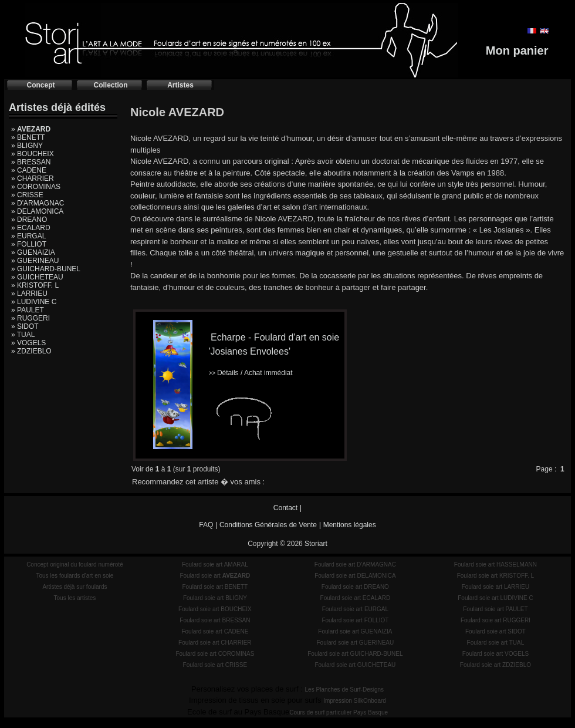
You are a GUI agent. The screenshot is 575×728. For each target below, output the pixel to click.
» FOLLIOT (29, 244)
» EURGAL (28, 236)
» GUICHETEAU (37, 277)
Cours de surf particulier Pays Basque (339, 712)
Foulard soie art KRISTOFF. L (496, 576)
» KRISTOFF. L (35, 285)
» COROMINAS (36, 187)
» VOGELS (28, 343)
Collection (110, 85)
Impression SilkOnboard (355, 701)
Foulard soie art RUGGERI (495, 620)
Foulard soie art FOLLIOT (355, 620)
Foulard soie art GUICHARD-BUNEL (355, 654)
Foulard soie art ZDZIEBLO (495, 665)
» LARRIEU (29, 294)
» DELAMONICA (37, 211)
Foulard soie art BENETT (215, 587)
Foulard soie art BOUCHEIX (215, 609)
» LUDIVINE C (34, 302)
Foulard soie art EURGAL (355, 609)
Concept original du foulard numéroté (75, 564)
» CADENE (29, 170)
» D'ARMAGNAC (38, 203)
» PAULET (28, 310)
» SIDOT (25, 326)
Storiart (316, 544)
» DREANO (29, 220)
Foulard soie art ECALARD (356, 598)
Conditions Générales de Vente (268, 525)
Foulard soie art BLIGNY (215, 598)
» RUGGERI (31, 318)
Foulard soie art (215, 576)
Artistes (180, 85)
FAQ (206, 525)
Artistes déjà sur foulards (75, 587)
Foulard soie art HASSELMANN (495, 564)
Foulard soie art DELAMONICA (355, 576)
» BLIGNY (27, 146)
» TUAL (23, 335)
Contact (285, 508)
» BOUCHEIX (33, 154)
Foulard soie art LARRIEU (496, 587)
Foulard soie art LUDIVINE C (495, 598)
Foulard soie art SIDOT (495, 631)
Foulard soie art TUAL (496, 643)
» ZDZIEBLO (31, 351)
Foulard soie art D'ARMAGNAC (355, 564)
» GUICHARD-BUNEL (46, 269)
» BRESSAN (31, 162)
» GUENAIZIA (33, 252)
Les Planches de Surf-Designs (345, 690)
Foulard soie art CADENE (215, 631)
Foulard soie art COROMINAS (215, 654)
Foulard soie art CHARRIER (215, 643)
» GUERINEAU (35, 261)
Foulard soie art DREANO (355, 587)
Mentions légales (350, 525)
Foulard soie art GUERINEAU (356, 643)
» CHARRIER (33, 178)
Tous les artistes (75, 598)
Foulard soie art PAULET (495, 609)
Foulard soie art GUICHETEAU (355, 665)
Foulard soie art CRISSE (215, 665)
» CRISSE (27, 195)
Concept (41, 85)
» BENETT (28, 137)
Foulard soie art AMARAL (215, 564)
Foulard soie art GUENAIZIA (355, 631)
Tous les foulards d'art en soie (75, 576)
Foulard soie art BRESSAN (215, 620)
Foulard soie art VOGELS (495, 654)
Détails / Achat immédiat (250, 373)
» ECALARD (31, 228)
